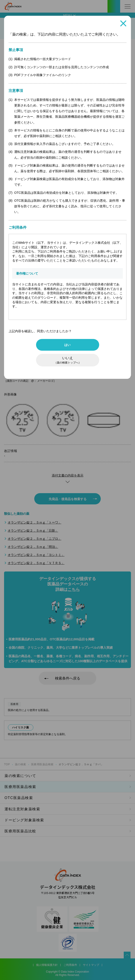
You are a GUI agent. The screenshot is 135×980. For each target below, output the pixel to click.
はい (67, 345)
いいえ (68, 360)
